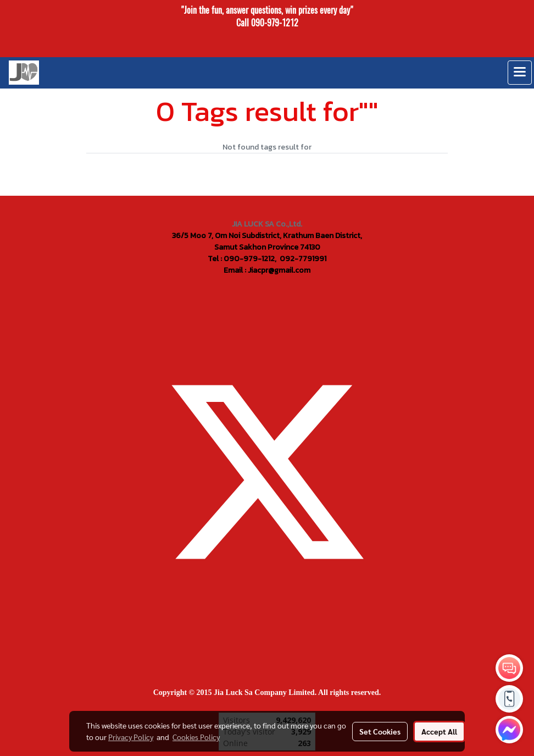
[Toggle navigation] (520, 73)
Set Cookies (380, 731)
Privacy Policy (131, 737)
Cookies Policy (196, 737)
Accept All (439, 731)
